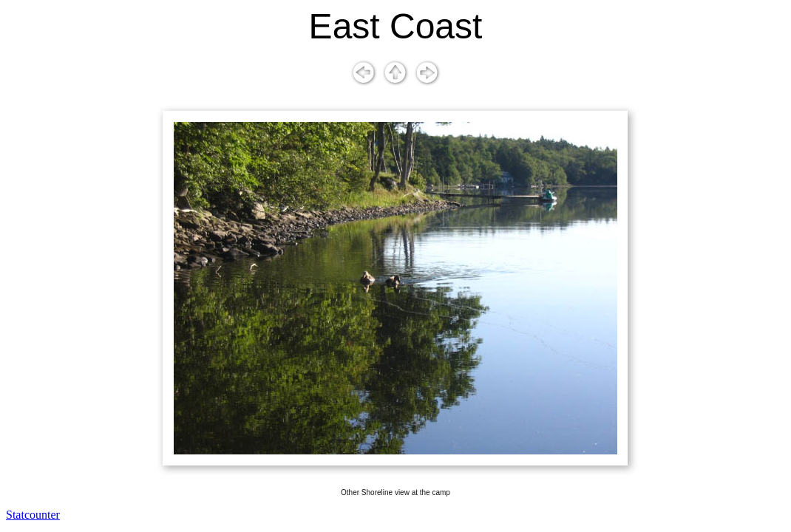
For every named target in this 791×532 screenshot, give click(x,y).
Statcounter (33, 515)
